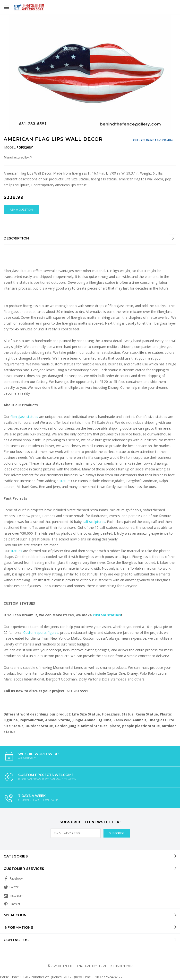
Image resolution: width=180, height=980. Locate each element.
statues (17, 551)
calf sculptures (94, 522)
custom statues (107, 615)
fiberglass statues (24, 417)
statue (64, 481)
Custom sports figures (41, 632)
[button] (172, 18)
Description (16, 238)
